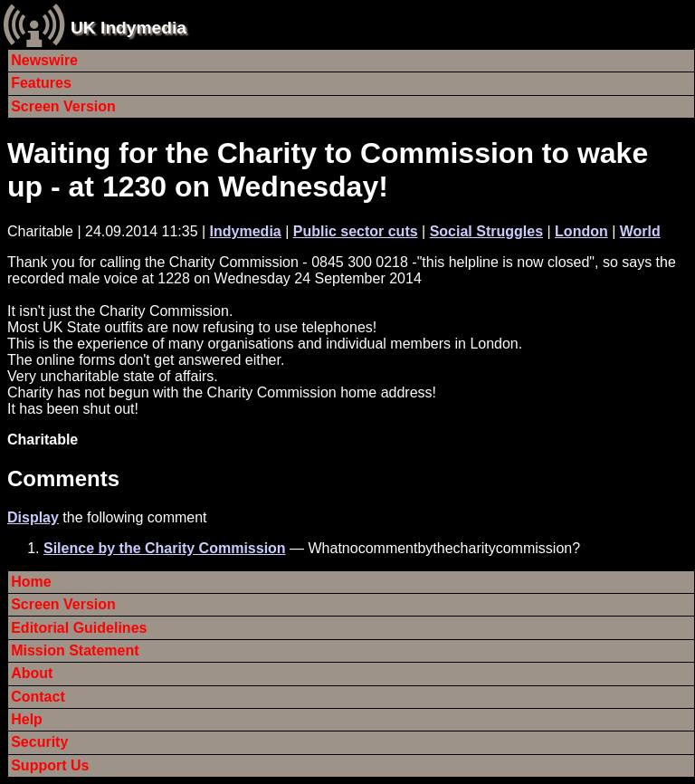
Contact (38, 697)
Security (39, 742)
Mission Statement (75, 650)
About (32, 673)
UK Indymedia (129, 28)
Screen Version (63, 106)
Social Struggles (486, 231)
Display (33, 517)
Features (41, 83)
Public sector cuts (356, 231)
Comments (63, 478)
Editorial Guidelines (79, 628)
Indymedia (246, 231)
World (640, 231)
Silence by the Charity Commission (165, 548)
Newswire (44, 60)
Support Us (50, 765)
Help (27, 719)
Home (31, 582)
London (581, 231)
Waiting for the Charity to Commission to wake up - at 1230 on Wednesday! (328, 170)
